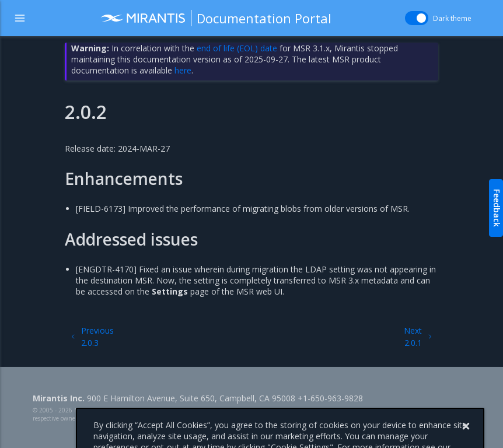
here (183, 70)
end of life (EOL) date (237, 48)
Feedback (497, 208)
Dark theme (452, 18)
